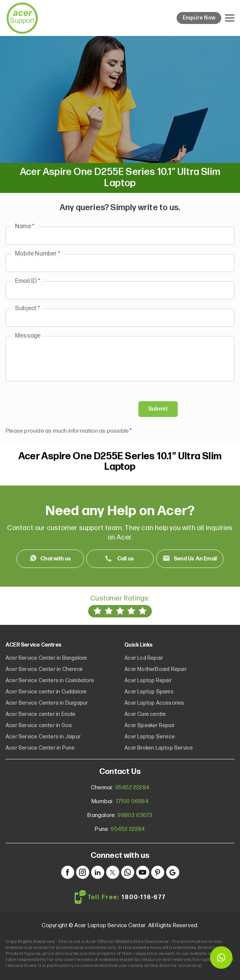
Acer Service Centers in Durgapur (47, 703)
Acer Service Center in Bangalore (46, 658)
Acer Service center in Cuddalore (46, 692)
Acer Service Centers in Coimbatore (50, 680)
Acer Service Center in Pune (40, 748)
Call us (126, 559)
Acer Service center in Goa (39, 725)
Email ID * (28, 281)
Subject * (27, 308)
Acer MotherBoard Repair (156, 669)
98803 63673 (135, 815)
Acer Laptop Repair (148, 680)
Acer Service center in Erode (41, 714)
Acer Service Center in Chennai (44, 669)
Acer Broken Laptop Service (159, 748)
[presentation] (63, 409)
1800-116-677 (144, 897)
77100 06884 (132, 801)
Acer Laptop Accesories (154, 703)
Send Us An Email (195, 559)
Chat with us (56, 559)
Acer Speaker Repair (150, 725)
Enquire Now (199, 18)
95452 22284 (132, 788)
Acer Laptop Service (150, 737)
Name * (25, 226)
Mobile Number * (37, 254)
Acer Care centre (145, 714)
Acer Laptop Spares (149, 692)
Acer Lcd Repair (144, 658)
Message (28, 336)
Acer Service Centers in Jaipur (43, 737)
